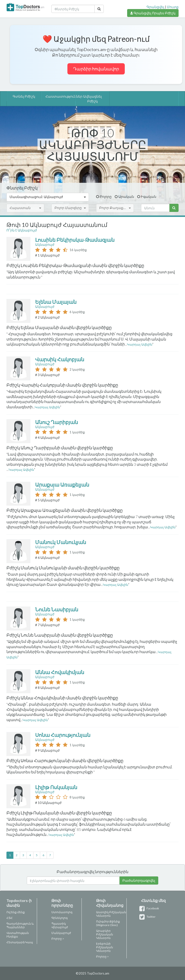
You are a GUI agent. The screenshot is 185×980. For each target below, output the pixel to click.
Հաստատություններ (59, 96)
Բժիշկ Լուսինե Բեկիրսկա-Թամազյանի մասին (57, 265)
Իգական (149, 197)
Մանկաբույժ (61, 933)
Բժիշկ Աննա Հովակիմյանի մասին (44, 698)
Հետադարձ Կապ (20, 942)
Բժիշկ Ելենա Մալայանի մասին (41, 327)
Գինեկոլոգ (60, 918)
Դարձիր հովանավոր (96, 69)
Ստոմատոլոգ (62, 912)
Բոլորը (106, 197)
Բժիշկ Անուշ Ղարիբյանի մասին (41, 448)
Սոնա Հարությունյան (63, 735)
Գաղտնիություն (19, 924)
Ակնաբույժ (45, 244)
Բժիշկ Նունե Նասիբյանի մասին (41, 635)
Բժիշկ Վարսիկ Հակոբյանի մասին (44, 385)
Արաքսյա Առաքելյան (63, 485)
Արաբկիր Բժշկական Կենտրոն (105, 934)
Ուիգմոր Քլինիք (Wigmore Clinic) (108, 923)
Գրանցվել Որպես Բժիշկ (153, 13)
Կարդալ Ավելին (140, 344)
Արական (126, 197)
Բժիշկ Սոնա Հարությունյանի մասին (47, 760)
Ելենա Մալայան (56, 302)
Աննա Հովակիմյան (60, 672)
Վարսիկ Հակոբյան (60, 359)
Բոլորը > (58, 939)
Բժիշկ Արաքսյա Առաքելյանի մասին (46, 510)
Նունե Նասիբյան (57, 609)
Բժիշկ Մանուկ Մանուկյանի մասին (45, 568)
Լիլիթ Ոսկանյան (57, 787)
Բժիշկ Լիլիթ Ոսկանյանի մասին (41, 813)
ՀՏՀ (10, 918)
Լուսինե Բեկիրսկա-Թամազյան (75, 240)
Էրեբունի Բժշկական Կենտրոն (105, 947)
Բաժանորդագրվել (139, 880)
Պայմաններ (16, 927)
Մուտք (173, 7)
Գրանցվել (155, 7)
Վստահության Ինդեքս (18, 935)
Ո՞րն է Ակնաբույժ (22, 230)
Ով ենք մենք (16, 912)
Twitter (148, 917)
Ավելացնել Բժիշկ (92, 99)
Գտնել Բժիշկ (24, 96)
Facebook (150, 908)
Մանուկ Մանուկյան (61, 542)
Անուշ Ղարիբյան (57, 422)
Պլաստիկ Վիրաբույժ (60, 925)
